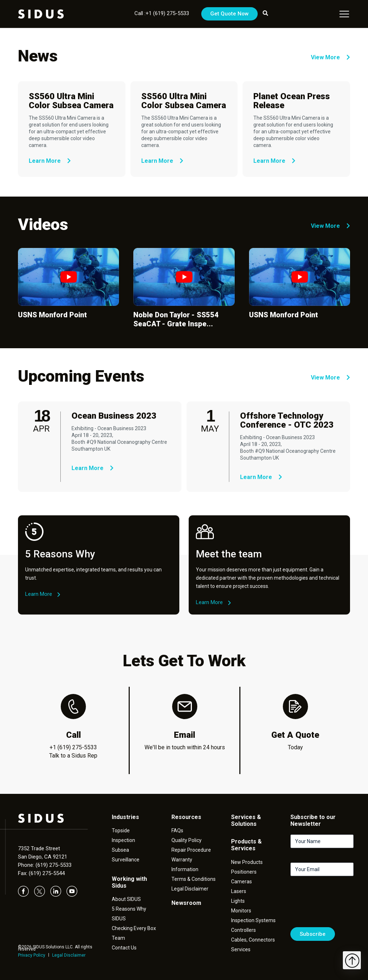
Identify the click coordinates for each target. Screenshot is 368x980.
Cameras (241, 882)
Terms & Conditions (194, 879)
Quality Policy (187, 840)
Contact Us (124, 948)
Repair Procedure (191, 850)
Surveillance (126, 860)
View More (330, 57)
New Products (247, 862)
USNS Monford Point (52, 315)
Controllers (243, 930)
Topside (121, 831)
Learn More (50, 161)
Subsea (120, 850)
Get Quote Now (229, 14)
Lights (238, 901)
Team (118, 938)
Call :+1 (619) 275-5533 (162, 13)
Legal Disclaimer (69, 955)
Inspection (123, 840)
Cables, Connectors (253, 940)
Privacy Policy (32, 955)
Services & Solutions (246, 820)
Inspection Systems (253, 920)
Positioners (244, 872)
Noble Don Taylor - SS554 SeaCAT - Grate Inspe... (176, 319)
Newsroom (186, 903)
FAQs (177, 831)
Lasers (239, 891)
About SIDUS (126, 899)
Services (241, 949)
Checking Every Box (134, 928)
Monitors (241, 911)
